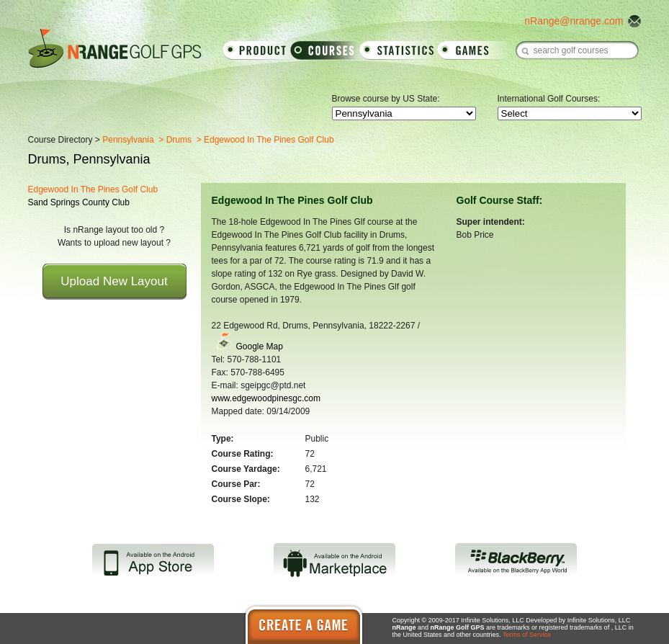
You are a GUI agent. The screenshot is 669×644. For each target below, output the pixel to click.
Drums (179, 140)
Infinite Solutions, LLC (599, 620)
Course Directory (60, 140)
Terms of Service (527, 635)
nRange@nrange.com (574, 21)
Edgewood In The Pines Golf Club (93, 189)
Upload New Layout (114, 281)
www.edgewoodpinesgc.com (266, 398)
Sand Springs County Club (79, 202)
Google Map (260, 346)
